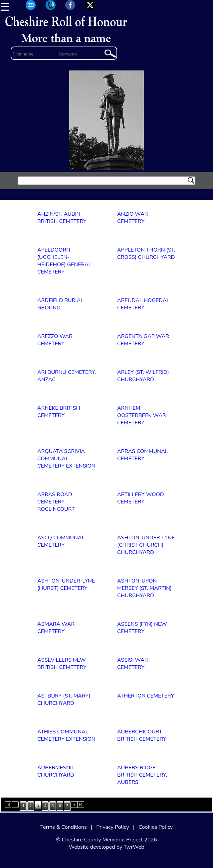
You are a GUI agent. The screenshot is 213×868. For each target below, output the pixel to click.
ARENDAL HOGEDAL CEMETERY (143, 304)
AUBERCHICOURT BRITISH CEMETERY (142, 735)
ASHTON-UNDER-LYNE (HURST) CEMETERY (66, 585)
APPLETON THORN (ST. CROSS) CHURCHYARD (146, 254)
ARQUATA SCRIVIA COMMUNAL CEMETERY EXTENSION (66, 459)
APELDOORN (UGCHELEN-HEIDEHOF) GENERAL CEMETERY (64, 261)
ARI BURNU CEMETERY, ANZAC (67, 376)
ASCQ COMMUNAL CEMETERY (61, 541)
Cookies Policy (156, 827)
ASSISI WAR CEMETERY (133, 664)
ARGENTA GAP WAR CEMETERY (143, 340)
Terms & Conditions (64, 827)
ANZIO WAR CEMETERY (133, 218)
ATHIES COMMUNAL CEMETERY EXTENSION (66, 735)
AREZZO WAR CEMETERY (55, 340)
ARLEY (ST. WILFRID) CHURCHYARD (143, 376)
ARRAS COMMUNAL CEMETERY (142, 455)
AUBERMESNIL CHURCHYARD (56, 771)
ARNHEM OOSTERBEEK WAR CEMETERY (142, 415)
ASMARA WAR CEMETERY (56, 628)
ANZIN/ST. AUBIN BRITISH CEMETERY (62, 218)
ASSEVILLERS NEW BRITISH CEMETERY (62, 664)
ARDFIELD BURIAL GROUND (60, 304)
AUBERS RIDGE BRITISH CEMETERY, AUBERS (142, 775)
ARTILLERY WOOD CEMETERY (141, 498)
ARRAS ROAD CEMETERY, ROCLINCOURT (56, 502)
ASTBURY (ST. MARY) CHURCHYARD (64, 700)
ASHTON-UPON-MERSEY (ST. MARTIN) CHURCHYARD (144, 588)
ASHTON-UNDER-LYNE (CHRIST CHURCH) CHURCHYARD (146, 545)
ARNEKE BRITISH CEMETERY (59, 412)
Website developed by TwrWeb (106, 847)
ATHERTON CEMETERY (146, 696)
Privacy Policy (113, 827)
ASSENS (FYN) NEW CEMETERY (142, 628)
